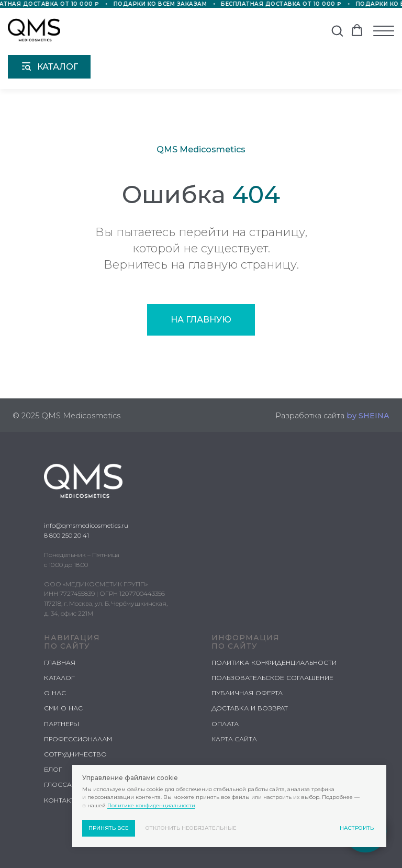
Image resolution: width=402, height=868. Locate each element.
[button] (337, 30)
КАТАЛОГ (59, 678)
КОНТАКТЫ (62, 800)
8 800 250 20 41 (66, 535)
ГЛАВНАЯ (60, 663)
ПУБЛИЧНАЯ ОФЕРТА (247, 693)
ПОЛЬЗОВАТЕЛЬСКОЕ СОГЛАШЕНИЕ (272, 678)
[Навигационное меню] (384, 31)
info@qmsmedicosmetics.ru (86, 525)
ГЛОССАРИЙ (65, 784)
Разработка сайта (332, 416)
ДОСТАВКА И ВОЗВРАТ (250, 708)
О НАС (55, 693)
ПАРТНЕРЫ (62, 724)
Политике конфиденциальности (151, 805)
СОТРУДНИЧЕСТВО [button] (75, 754)
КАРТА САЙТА (234, 739)
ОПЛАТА (225, 724)
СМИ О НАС (63, 708)
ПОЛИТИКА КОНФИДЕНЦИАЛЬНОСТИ (274, 663)
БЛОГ (53, 769)
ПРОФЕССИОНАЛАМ (78, 739)
